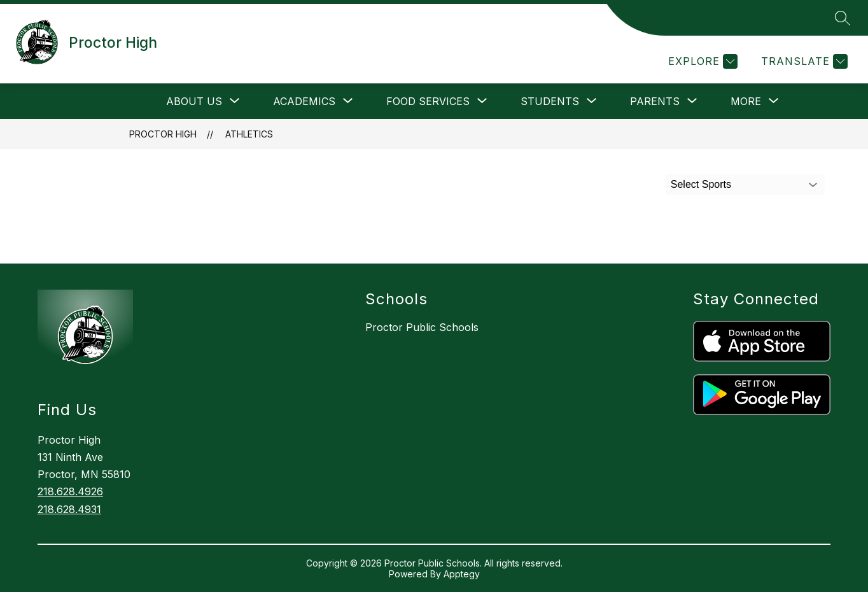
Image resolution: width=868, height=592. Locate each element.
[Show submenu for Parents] (655, 101)
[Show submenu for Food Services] (428, 101)
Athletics (249, 134)
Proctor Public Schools (422, 327)
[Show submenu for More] (746, 101)
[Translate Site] (803, 61)
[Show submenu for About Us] (194, 101)
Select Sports (701, 184)
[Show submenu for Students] (550, 101)
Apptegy (462, 574)
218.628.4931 (69, 509)
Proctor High (163, 134)
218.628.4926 (70, 491)
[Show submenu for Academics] (304, 101)
